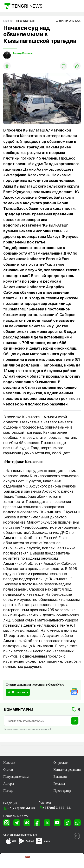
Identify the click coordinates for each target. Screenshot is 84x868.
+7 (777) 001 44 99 (21, 808)
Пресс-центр (62, 791)
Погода (8, 791)
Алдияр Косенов (23, 53)
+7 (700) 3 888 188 (57, 808)
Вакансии (60, 777)
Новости (9, 763)
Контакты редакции (67, 770)
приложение (29, 835)
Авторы (9, 784)
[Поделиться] (77, 66)
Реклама (59, 784)
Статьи (8, 770)
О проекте (60, 763)
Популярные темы (16, 777)
